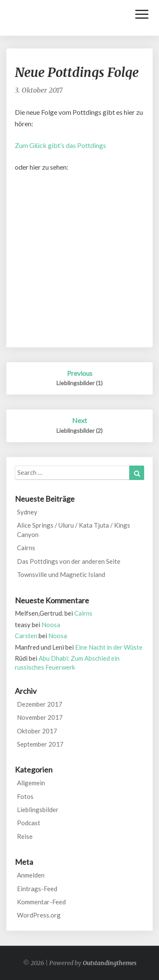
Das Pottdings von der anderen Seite (69, 561)
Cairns (26, 548)
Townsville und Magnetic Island (61, 574)
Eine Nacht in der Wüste (109, 647)
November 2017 (40, 717)
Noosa (51, 625)
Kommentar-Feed (41, 902)
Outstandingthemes (110, 963)
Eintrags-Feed (37, 889)
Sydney (27, 512)
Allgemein (31, 783)
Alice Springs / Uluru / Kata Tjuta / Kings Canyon (74, 530)
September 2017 (40, 744)
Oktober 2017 (37, 731)
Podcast (29, 823)
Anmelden (31, 875)
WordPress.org (39, 915)
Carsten (26, 636)
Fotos (25, 796)
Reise (25, 836)
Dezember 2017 (40, 704)
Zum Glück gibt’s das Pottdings (60, 145)
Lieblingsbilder (38, 810)
